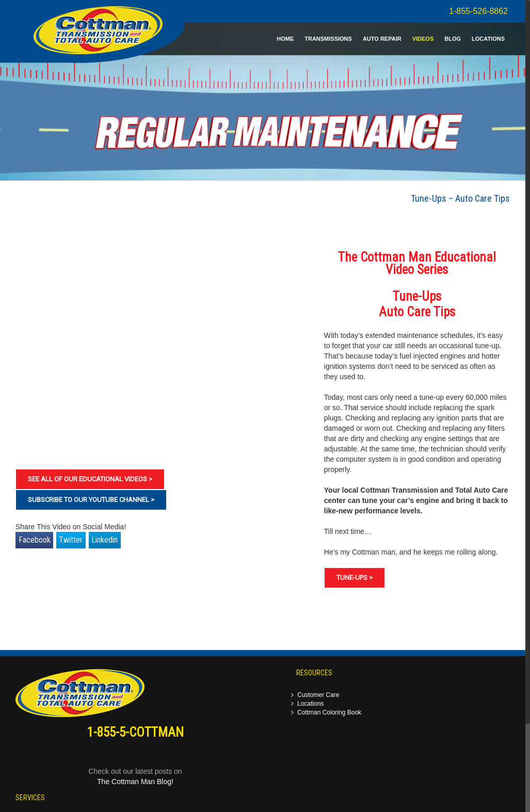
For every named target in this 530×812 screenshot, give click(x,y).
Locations (310, 704)
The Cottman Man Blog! (135, 782)
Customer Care (318, 695)
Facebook (35, 540)
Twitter (71, 540)
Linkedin (105, 540)
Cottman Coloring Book (329, 713)
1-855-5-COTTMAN (135, 732)
